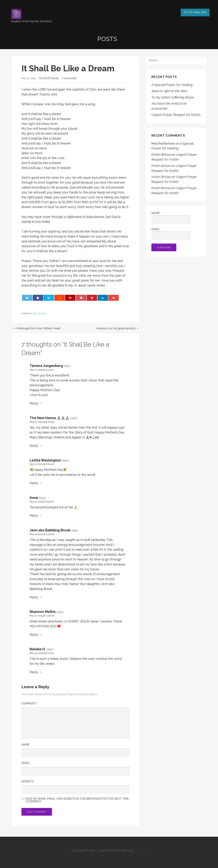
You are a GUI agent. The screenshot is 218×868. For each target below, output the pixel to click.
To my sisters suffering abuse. (173, 97)
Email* (171, 234)
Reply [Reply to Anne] (34, 515)
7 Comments (69, 78)
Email (26, 763)
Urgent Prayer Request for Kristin (176, 115)
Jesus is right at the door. (169, 91)
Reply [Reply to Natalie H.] (34, 672)
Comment (29, 703)
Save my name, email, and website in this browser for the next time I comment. (77, 800)
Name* (171, 218)
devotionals (39, 313)
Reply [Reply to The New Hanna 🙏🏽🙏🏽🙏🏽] (34, 446)
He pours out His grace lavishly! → (118, 328)
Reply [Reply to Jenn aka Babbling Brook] (34, 597)
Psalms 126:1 (48, 94)
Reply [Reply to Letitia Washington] (34, 483)
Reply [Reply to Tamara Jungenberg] (34, 403)
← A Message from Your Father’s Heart (36, 328)
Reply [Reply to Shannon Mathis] (34, 635)
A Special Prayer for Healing (172, 85)
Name (25, 745)
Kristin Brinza (161, 155)
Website (28, 782)
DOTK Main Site (195, 12)
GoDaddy (140, 851)
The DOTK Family (49, 78)
